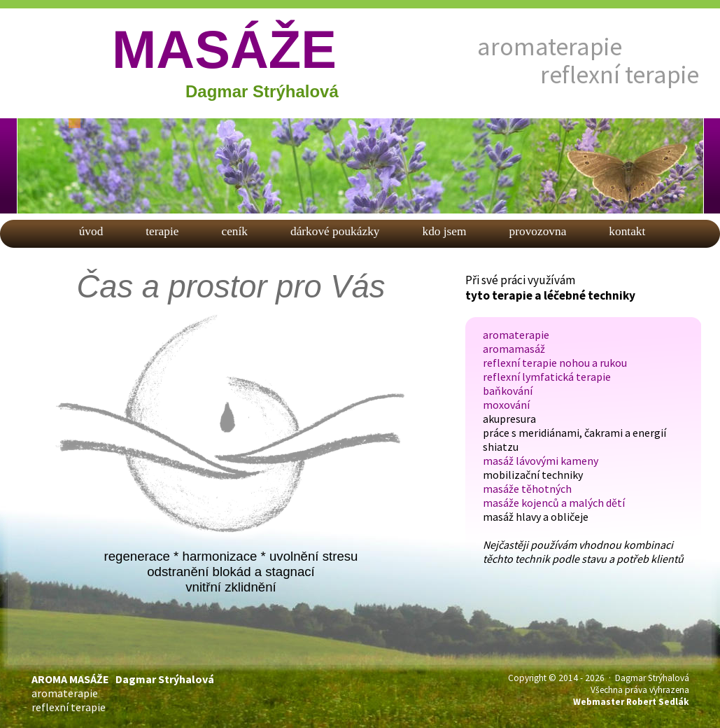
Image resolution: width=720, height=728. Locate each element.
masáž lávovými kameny (541, 461)
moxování (506, 405)
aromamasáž (514, 349)
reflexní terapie (620, 75)
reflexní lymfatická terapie (547, 377)
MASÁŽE (224, 49)
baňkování (508, 391)
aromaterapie (550, 47)
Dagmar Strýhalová (262, 91)
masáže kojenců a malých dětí (554, 503)
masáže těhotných (527, 489)
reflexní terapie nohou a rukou (555, 363)
